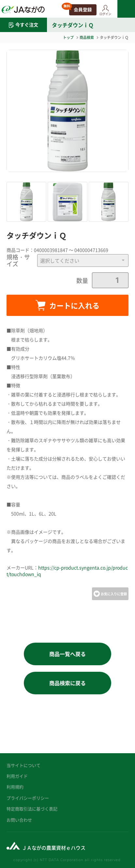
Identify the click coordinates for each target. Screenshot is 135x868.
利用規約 (15, 787)
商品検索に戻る (67, 683)
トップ (68, 37)
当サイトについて (23, 765)
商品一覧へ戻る (67, 654)
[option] (67, 111)
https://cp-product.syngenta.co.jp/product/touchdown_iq (67, 571)
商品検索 (87, 37)
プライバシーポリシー (28, 798)
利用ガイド (17, 776)
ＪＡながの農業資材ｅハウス (54, 848)
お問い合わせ (19, 820)
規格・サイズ (18, 260)
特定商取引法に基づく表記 (32, 809)
